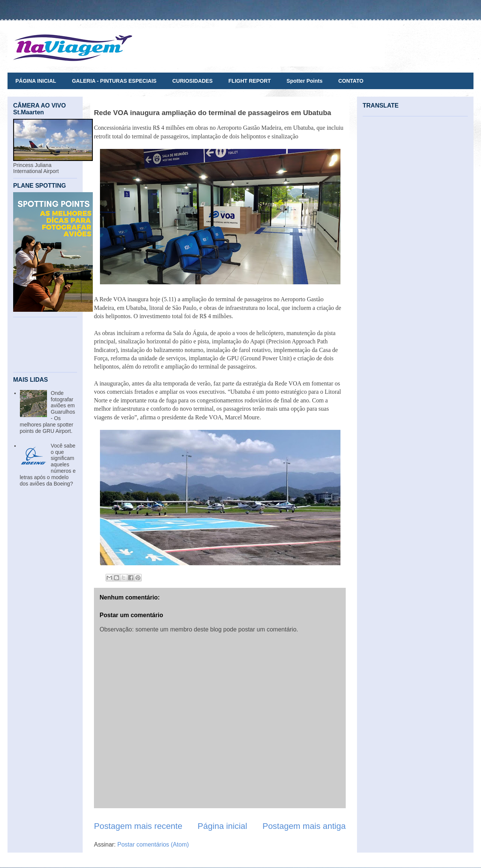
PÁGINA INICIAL (36, 81)
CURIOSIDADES (192, 81)
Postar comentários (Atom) (153, 844)
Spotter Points (305, 81)
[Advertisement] (45, 345)
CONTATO (351, 81)
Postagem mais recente (138, 826)
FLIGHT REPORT (250, 81)
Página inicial (222, 826)
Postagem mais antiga (304, 826)
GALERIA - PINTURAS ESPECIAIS (114, 81)
